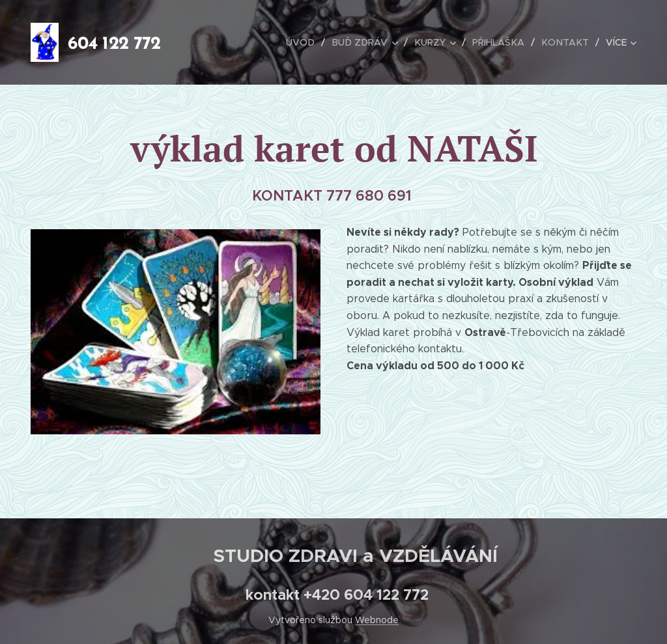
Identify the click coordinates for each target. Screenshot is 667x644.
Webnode (377, 620)
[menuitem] (309, 42)
